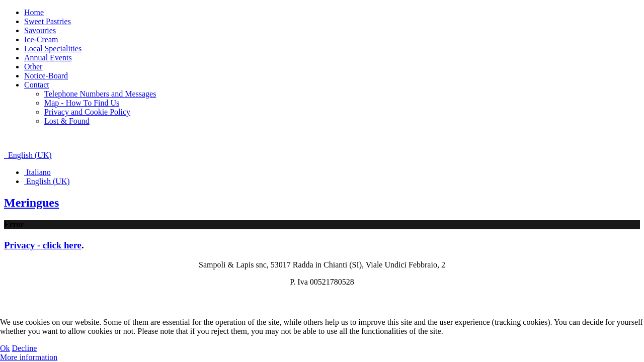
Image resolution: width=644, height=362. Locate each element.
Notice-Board (46, 76)
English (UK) (28, 155)
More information (29, 357)
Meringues (31, 203)
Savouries (40, 30)
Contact (37, 85)
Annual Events (48, 58)
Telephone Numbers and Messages (100, 94)
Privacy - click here (43, 245)
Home (34, 12)
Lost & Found (67, 121)
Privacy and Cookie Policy (87, 112)
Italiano (37, 172)
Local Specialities (53, 49)
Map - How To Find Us (82, 103)
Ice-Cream (41, 39)
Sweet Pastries (48, 21)
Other (33, 67)
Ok (5, 348)
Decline (25, 348)
